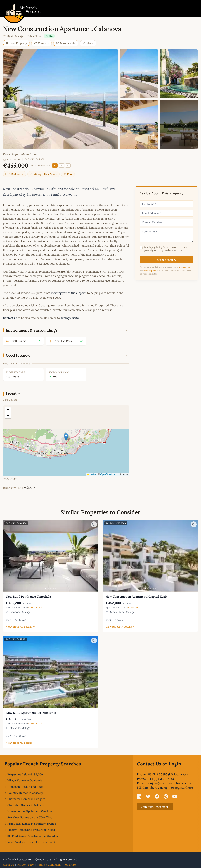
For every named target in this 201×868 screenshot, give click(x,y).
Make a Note (66, 43)
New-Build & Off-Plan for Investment (31, 842)
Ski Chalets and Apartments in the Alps (33, 836)
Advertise (70, 865)
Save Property (16, 43)
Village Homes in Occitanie (25, 780)
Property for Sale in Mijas (20, 154)
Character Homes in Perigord (26, 799)
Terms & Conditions (49, 865)
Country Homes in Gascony (25, 793)
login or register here (178, 788)
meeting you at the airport (68, 293)
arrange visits (70, 318)
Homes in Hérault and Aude (25, 787)
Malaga (19, 36)
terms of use (185, 267)
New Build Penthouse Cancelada (28, 597)
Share (88, 43)
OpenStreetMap (108, 474)
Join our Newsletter (155, 807)
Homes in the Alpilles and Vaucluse (30, 811)
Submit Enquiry (167, 260)
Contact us (10, 318)
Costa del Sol (34, 36)
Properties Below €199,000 (25, 774)
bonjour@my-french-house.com (169, 783)
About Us (8, 865)
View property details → (20, 627)
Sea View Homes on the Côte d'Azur (31, 817)
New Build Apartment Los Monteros (31, 713)
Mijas (10, 36)
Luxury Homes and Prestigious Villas (31, 830)
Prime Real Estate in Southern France (32, 824)
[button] (66, 437)
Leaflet (92, 474)
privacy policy (150, 271)
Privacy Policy (25, 865)
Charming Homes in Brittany (26, 805)
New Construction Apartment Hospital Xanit (136, 597)
